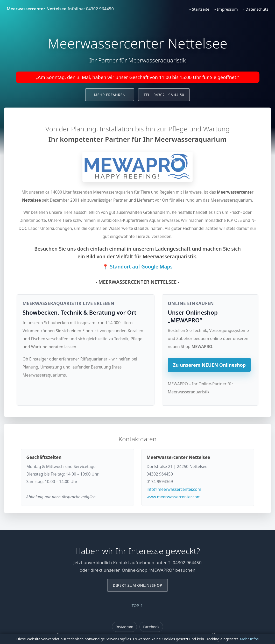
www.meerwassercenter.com (174, 497)
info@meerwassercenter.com (174, 489)
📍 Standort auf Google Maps (137, 267)
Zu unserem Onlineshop (209, 365)
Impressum (227, 9)
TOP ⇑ (138, 605)
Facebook (151, 627)
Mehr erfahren (110, 95)
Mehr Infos (249, 639)
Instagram (124, 627)
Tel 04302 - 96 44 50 (164, 95)
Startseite (201, 9)
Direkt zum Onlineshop (137, 585)
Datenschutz (257, 9)
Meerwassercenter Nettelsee (37, 9)
